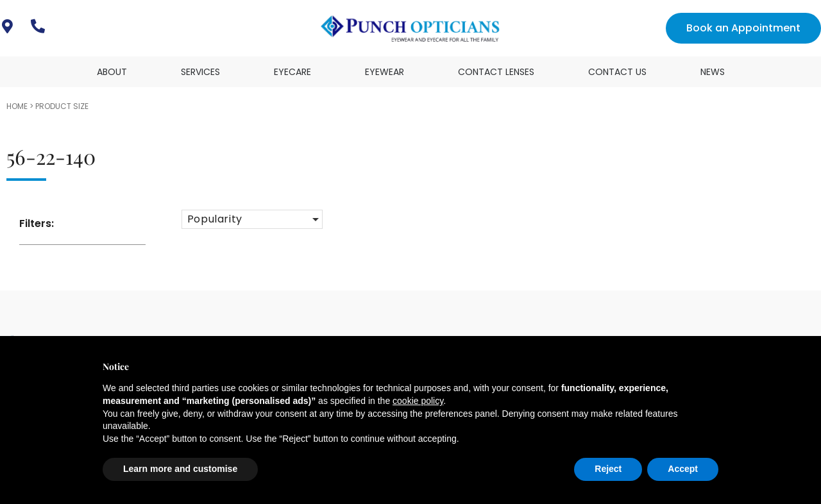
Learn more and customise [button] (180, 469)
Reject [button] (608, 469)
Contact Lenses (496, 72)
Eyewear (385, 72)
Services (200, 72)
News (713, 72)
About (112, 72)
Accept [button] (683, 469)
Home (17, 106)
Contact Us (617, 72)
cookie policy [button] (418, 401)
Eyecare (292, 72)
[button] (252, 219)
